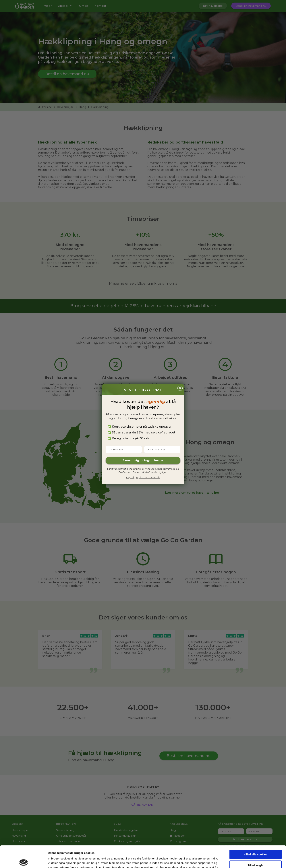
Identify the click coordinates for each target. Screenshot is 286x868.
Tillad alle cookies (256, 832)
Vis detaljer (190, 861)
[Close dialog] (180, 388)
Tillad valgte (256, 842)
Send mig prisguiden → (143, 460)
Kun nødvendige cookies (256, 853)
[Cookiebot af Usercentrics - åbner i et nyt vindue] (24, 861)
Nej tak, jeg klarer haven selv (143, 477)
